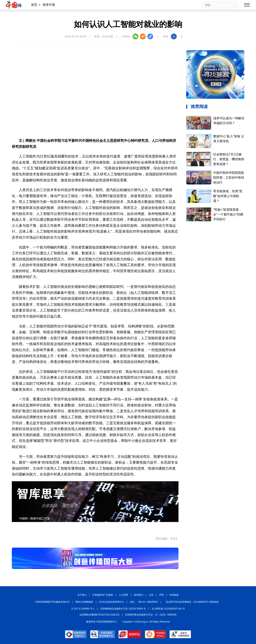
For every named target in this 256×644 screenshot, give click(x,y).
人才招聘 (123, 595)
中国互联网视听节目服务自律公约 (52, 602)
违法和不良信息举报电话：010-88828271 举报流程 (192, 602)
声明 (161, 595)
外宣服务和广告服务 (103, 595)
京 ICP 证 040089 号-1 (83, 609)
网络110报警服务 (84, 602)
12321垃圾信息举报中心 (111, 602)
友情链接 (174, 595)
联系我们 (139, 595)
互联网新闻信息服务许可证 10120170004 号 (123, 609)
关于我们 (82, 595)
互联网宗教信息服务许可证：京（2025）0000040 (151, 615)
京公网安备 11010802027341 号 (168, 609)
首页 (34, 5)
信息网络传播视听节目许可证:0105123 (99, 615)
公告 (151, 595)
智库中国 (49, 5)
